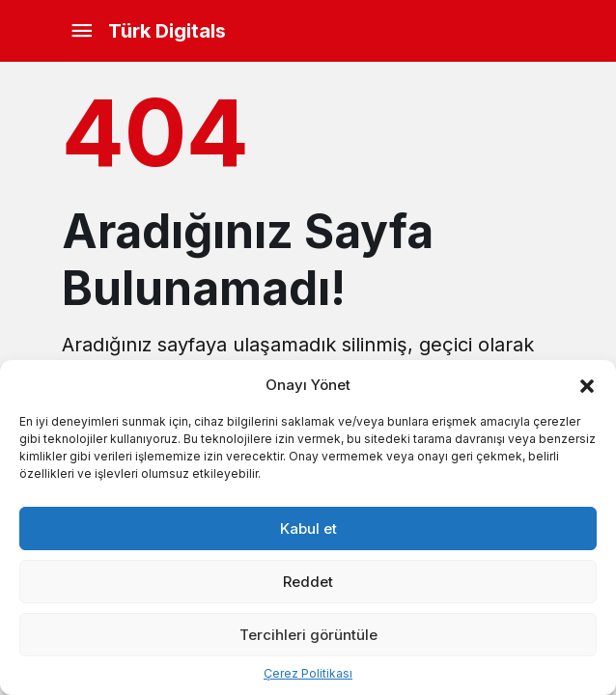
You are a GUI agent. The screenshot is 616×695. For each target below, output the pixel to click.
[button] (587, 384)
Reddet (308, 582)
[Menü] (81, 31)
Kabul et (308, 528)
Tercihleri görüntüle (308, 635)
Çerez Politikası (308, 673)
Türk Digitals (167, 31)
